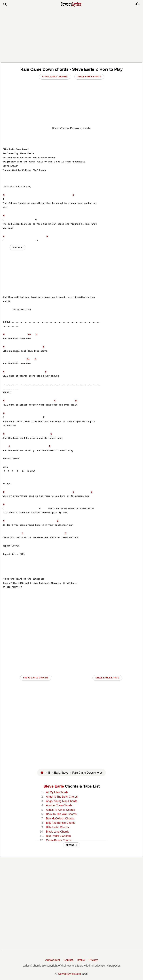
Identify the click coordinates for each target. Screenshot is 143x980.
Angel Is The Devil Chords (62, 797)
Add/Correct (53, 960)
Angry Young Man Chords (61, 801)
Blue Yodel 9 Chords (58, 836)
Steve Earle (54, 786)
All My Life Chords (57, 792)
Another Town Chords (59, 805)
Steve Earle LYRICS (107, 678)
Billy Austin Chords (57, 827)
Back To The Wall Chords (61, 814)
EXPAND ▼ (72, 845)
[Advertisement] (71, 34)
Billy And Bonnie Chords (61, 823)
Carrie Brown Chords (59, 840)
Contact (68, 960)
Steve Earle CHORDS (36, 678)
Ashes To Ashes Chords (60, 810)
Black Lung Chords (57, 832)
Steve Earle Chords (55, 77)
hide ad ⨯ (17, 247)
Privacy (93, 960)
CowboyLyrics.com (69, 974)
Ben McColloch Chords (60, 818)
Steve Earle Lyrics (89, 77)
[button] (5, 4)
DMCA (81, 960)
